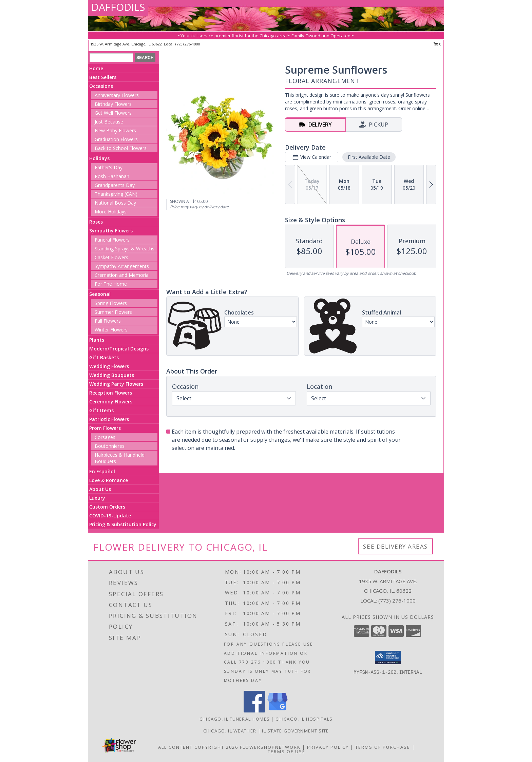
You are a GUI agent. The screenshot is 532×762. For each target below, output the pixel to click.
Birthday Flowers (113, 104)
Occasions (101, 86)
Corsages (105, 437)
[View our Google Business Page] (278, 711)
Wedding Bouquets (112, 375)
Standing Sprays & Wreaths (125, 249)
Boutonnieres (110, 446)
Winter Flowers (111, 330)
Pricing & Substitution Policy (123, 524)
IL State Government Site (295, 731)
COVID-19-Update (110, 516)
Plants (97, 340)
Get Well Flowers (113, 113)
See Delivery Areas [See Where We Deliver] (395, 546)
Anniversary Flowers (117, 95)
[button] (388, 658)
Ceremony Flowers (111, 402)
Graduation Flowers (116, 139)
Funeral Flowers (112, 240)
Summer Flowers (113, 312)
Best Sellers (103, 77)
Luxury (97, 498)
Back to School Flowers (121, 148)
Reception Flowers (111, 393)
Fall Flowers (108, 321)
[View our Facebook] (254, 711)
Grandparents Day (115, 185)
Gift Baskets (104, 357)
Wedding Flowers (109, 366)
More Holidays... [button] (112, 212)
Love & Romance (109, 480)
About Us (100, 489)
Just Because (109, 122)
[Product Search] (111, 58)
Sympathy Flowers (111, 231)
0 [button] (438, 44)
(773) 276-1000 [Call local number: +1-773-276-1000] (188, 44)
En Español (102, 471)
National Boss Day (115, 203)
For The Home (111, 284)
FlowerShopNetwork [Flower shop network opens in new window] (270, 747)
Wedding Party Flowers (116, 384)
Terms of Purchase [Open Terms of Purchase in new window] (383, 747)
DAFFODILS (118, 7)
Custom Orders (107, 507)
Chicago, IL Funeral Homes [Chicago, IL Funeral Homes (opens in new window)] (235, 719)
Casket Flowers (111, 257)
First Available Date (369, 157)
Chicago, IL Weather (230, 731)
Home (96, 68)
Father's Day (109, 167)
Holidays (99, 158)
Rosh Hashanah (112, 176)
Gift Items (101, 410)
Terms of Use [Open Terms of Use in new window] (287, 751)
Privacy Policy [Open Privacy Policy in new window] (328, 747)
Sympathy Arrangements (122, 266)
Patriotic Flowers (109, 419)
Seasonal (100, 294)
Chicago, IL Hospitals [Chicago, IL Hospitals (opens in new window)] (304, 719)
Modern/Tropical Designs (119, 349)
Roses (96, 222)
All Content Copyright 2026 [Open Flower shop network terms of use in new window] (198, 747)
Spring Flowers (111, 303)
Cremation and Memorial (122, 275)
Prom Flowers (105, 428)
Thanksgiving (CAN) (116, 194)
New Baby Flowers (115, 130)
